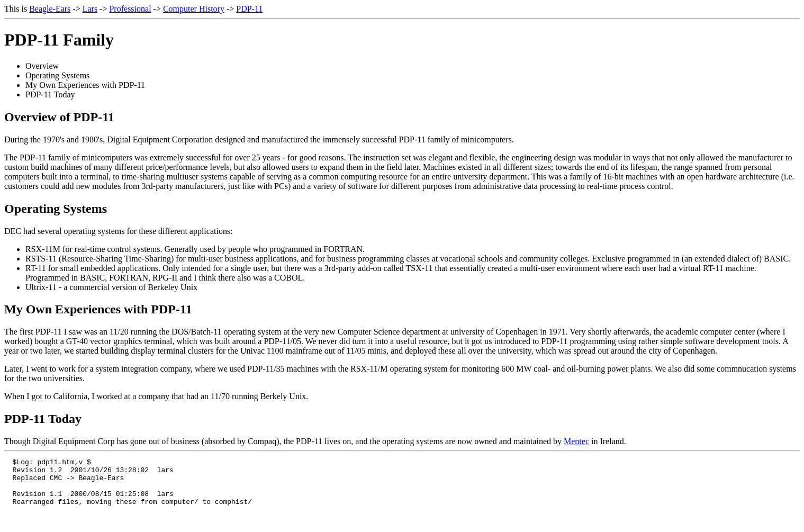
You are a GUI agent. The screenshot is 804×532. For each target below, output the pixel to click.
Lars (90, 9)
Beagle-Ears (50, 9)
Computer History (194, 9)
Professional (130, 9)
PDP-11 (249, 9)
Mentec (576, 441)
